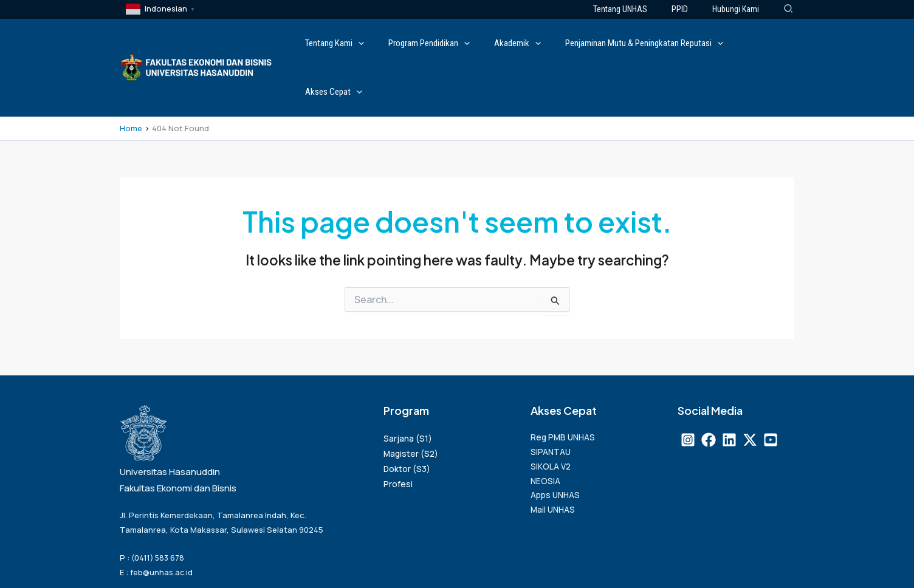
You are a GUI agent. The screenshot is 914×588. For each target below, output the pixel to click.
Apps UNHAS (558, 455)
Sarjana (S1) (408, 389)
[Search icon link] (789, 10)
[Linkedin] (729, 391)
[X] (750, 391)
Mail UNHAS (555, 472)
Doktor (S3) (407, 420)
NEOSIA (547, 439)
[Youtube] (771, 391)
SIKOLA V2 (552, 422)
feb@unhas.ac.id (162, 523)
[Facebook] (709, 391)
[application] (390, 43)
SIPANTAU (552, 406)
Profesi (398, 435)
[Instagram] (688, 391)
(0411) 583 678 (160, 509)
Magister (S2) (411, 405)
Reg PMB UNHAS (565, 390)
